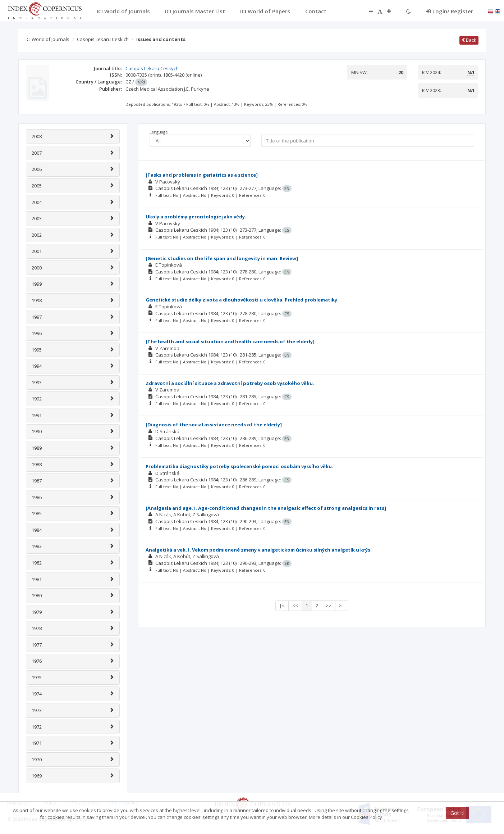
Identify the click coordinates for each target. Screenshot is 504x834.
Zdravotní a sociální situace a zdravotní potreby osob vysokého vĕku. (230, 383)
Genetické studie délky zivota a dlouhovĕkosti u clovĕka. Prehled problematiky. (242, 300)
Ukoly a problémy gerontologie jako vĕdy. (196, 217)
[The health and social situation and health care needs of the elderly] (230, 341)
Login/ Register (450, 11)
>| (342, 606)
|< (282, 606)
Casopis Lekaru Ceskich (103, 39)
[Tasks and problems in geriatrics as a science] (202, 175)
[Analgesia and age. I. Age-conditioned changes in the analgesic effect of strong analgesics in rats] (266, 508)
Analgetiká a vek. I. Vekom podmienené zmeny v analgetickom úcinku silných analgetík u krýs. (259, 550)
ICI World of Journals (47, 39)
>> (329, 606)
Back (469, 40)
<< (295, 606)
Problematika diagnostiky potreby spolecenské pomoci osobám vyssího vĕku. (239, 466)
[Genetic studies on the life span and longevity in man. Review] (222, 258)
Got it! (457, 813)
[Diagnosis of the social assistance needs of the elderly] (214, 425)
